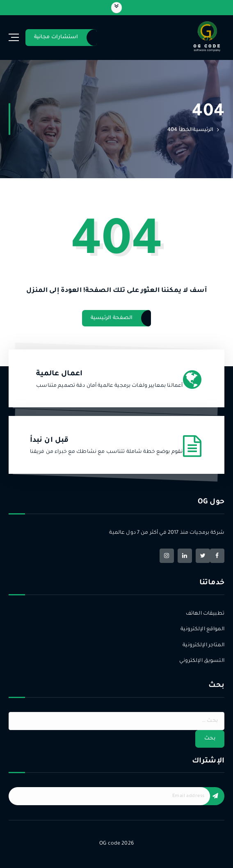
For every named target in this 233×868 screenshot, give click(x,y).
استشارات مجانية (56, 37)
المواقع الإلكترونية (202, 629)
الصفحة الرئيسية (112, 318)
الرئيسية (203, 130)
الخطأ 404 (180, 130)
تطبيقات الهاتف (205, 614)
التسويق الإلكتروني (202, 661)
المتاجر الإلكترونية (203, 645)
